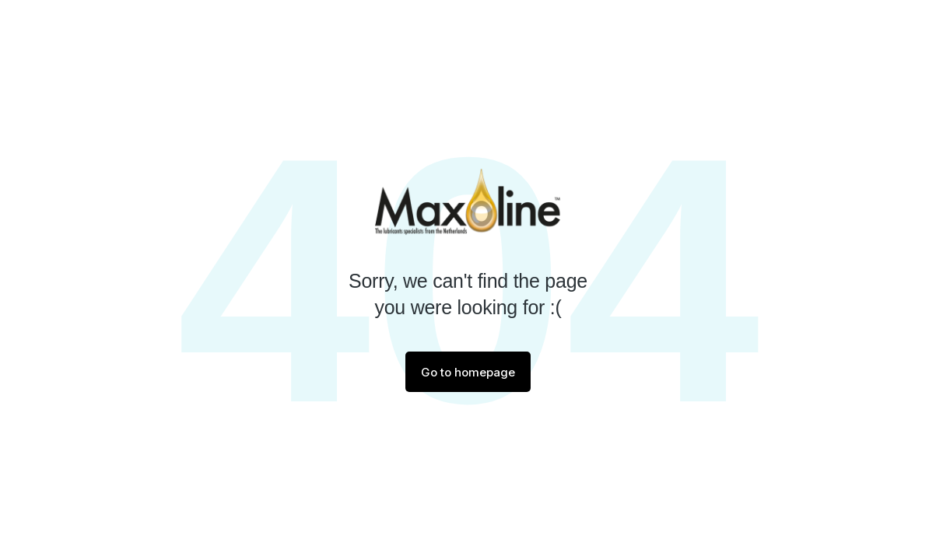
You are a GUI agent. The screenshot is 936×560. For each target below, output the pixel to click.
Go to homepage (468, 372)
